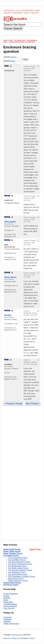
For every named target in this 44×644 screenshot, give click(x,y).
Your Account (9, 608)
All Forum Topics (11, 585)
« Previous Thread (13, 404)
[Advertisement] (22, 475)
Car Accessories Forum (18, 558)
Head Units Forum (16, 578)
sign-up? (14, 57)
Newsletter (24, 638)
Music (27, 13)
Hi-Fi (18, 10)
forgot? (13, 61)
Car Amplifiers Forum (17, 560)
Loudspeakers (27, 10)
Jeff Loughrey (10, 222)
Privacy (32, 638)
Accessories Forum (12, 583)
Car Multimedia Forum (17, 566)
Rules (6, 600)
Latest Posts (9, 10)
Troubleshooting (10, 604)
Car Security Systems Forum (20, 570)
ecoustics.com (17, 635)
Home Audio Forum (12, 549)
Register (7, 598)
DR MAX (8, 315)
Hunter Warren (10, 277)
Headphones (17, 13)
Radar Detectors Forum (18, 581)
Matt (6, 245)
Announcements (10, 606)
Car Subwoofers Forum (18, 574)
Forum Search (13, 28)
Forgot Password (11, 594)
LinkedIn (7, 621)
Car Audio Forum (11, 556)
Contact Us (15, 638)
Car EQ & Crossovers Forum (20, 564)
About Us (7, 638)
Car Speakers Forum (17, 572)
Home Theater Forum (13, 553)
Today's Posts (35, 549)
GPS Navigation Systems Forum (22, 576)
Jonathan (8, 364)
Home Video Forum (12, 551)
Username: (13, 58)
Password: (13, 62)
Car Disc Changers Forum (19, 562)
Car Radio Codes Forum (18, 568)
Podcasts (35, 13)
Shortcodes (8, 602)
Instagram (8, 619)
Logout (6, 596)
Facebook (8, 617)
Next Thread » (33, 404)
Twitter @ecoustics (11, 624)
